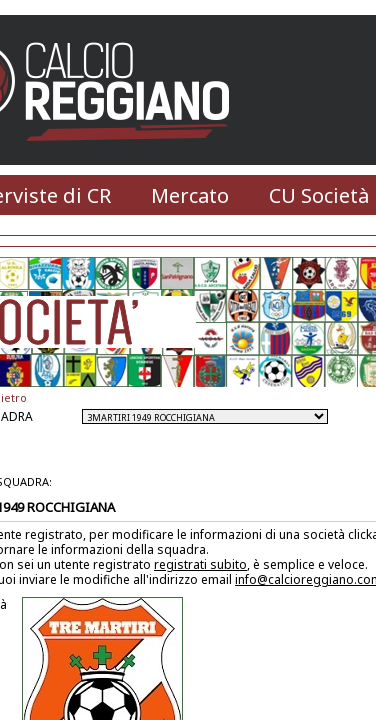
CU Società (319, 195)
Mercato (190, 195)
